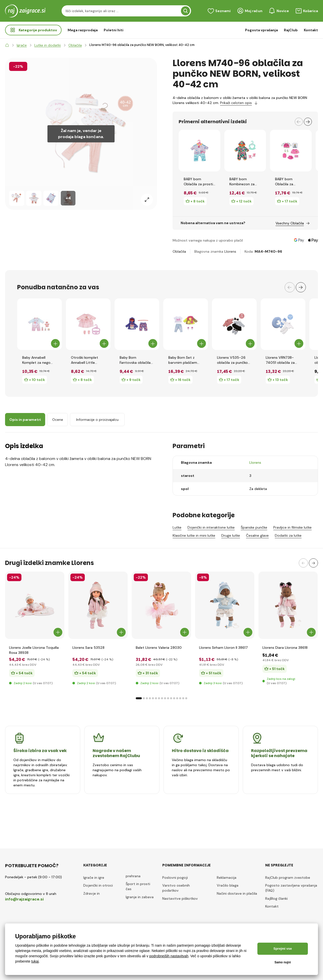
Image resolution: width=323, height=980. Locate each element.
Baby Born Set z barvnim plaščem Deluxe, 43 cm (183, 360)
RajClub (291, 30)
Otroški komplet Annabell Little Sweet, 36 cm (85, 360)
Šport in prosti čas (138, 886)
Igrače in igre (94, 878)
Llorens (230, 251)
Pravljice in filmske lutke (292, 527)
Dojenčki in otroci (98, 885)
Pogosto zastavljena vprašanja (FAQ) (291, 888)
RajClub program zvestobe (288, 878)
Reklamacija (227, 878)
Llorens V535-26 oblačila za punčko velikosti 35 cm (232, 360)
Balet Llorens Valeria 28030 (159, 648)
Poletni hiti (114, 30)
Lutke (177, 527)
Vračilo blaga (228, 885)
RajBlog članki (276, 898)
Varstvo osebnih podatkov (176, 888)
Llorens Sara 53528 (88, 648)
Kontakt (311, 30)
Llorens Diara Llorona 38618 (285, 648)
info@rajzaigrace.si (24, 899)
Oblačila (179, 251)
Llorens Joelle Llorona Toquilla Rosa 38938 (34, 650)
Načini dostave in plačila (237, 893)
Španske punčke (254, 527)
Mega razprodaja (83, 30)
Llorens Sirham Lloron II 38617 (223, 648)
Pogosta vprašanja (261, 30)
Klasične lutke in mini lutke (194, 535)
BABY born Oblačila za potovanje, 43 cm (290, 182)
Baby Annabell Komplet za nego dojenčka (36, 360)
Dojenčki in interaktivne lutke (211, 527)
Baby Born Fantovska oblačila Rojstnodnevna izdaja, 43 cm (135, 360)
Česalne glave (257, 535)
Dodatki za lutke (288, 535)
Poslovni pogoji (175, 878)
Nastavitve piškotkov (180, 898)
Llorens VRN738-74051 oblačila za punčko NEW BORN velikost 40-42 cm (282, 360)
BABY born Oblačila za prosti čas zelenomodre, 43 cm (198, 182)
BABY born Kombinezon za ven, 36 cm (242, 182)
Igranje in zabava (140, 897)
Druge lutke (231, 535)
